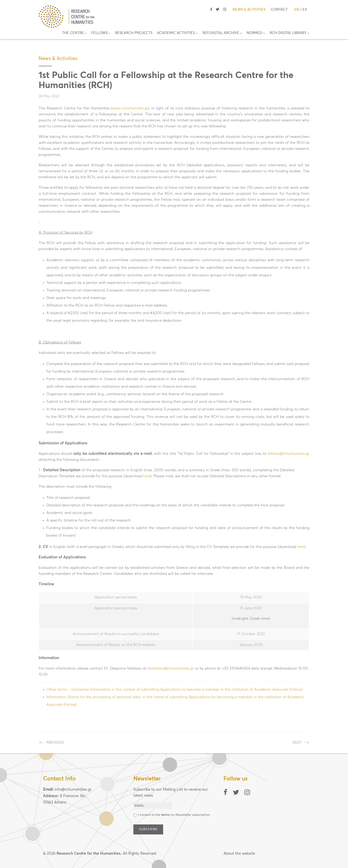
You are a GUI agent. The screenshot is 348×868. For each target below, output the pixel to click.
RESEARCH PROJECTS (134, 33)
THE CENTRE (73, 33)
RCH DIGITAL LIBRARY (288, 33)
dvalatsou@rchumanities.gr (171, 669)
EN (297, 10)
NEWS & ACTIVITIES (249, 10)
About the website (239, 854)
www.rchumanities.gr (130, 108)
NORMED (254, 33)
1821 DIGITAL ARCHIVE (221, 33)
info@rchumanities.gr (73, 790)
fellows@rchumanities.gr (289, 454)
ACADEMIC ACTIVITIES (176, 33)
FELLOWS (99, 33)
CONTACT (279, 10)
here (147, 476)
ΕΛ (305, 10)
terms (165, 815)
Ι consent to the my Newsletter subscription (174, 815)
